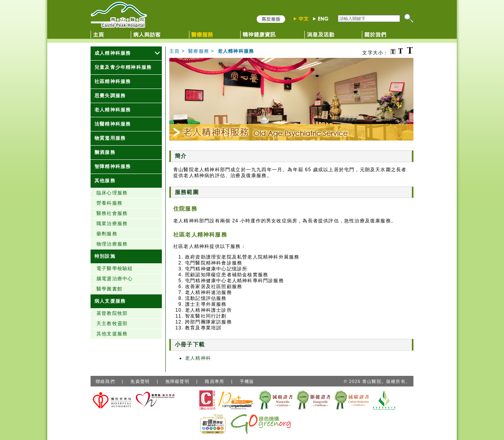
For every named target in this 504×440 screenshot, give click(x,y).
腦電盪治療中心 (115, 279)
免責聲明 (140, 381)
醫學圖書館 (109, 289)
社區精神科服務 (113, 81)
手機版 (247, 381)
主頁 (174, 51)
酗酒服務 (105, 152)
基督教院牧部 (112, 313)
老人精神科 (198, 358)
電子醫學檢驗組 (115, 268)
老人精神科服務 (113, 110)
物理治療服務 (112, 244)
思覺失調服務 (110, 96)
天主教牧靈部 (112, 324)
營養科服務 (109, 203)
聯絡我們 (105, 381)
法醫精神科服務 (113, 124)
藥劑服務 (107, 234)
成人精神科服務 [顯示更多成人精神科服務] (113, 53)
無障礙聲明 (177, 381)
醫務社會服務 (112, 213)
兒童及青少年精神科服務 (123, 67)
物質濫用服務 (110, 138)
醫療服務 (199, 51)
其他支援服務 (112, 334)
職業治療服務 (112, 224)
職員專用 (214, 381)
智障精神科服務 (113, 166)
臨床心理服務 (112, 193)
